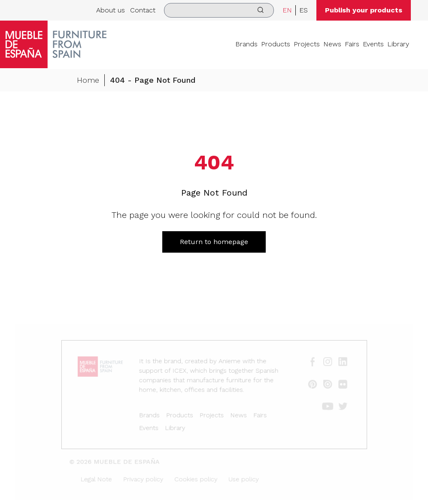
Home (88, 80)
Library (398, 44)
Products (276, 44)
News (332, 44)
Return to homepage (214, 242)
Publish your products (364, 10)
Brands (246, 44)
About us (111, 10)
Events (373, 44)
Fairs (352, 44)
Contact (143, 10)
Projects (307, 44)
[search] (219, 10)
